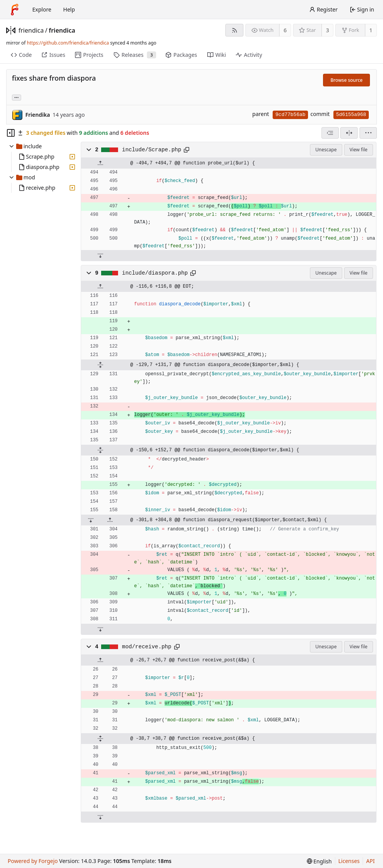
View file (358, 150)
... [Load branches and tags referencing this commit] (17, 97)
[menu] (368, 133)
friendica (31, 30)
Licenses (349, 861)
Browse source (346, 80)
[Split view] (349, 133)
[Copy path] (187, 150)
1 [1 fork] (371, 30)
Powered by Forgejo (33, 861)
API (370, 861)
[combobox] (330, 133)
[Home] (15, 10)
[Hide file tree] (11, 133)
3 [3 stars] (328, 30)
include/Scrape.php (152, 150)
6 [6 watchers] (285, 30)
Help (69, 9)
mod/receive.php (147, 647)
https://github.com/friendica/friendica (68, 43)
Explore (42, 9)
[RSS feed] (234, 30)
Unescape (326, 150)
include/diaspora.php (155, 273)
